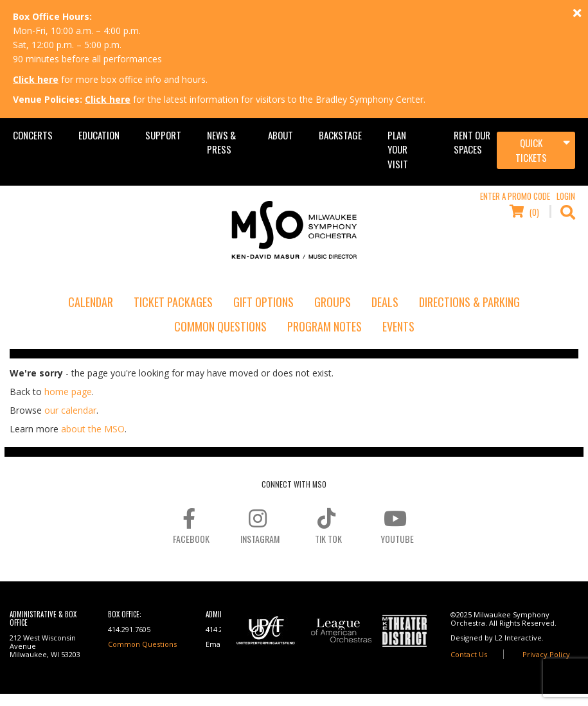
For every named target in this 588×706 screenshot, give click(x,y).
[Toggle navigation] (536, 150)
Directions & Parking (469, 302)
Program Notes (325, 326)
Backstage (340, 135)
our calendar (70, 410)
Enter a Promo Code (515, 196)
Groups (333, 302)
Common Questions (220, 326)
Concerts (33, 135)
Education (99, 135)
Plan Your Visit (398, 149)
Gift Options (263, 302)
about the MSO (93, 429)
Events (398, 326)
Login (566, 196)
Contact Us (469, 654)
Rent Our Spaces (472, 142)
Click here (36, 79)
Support (163, 135)
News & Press (221, 142)
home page (68, 392)
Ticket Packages (173, 302)
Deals (385, 302)
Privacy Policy (546, 654)
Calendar (91, 302)
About (281, 135)
